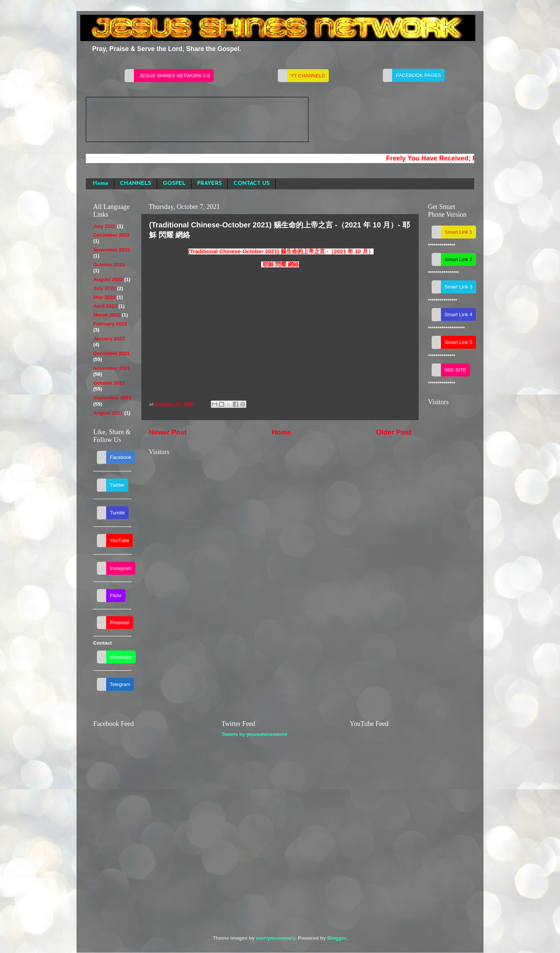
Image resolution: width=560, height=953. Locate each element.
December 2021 (112, 353)
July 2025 (104, 226)
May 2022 (104, 297)
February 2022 (110, 324)
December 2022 (112, 235)
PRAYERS (210, 184)
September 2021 (112, 398)
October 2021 (109, 383)
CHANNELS (136, 184)
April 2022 (105, 306)
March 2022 (107, 315)
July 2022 (104, 288)
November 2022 (112, 250)
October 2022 (109, 265)
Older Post (394, 432)
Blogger (337, 938)
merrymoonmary (276, 938)
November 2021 (112, 368)
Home (101, 184)
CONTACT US (252, 184)
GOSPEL (174, 184)
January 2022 (109, 339)
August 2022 (108, 279)
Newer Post (168, 432)
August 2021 (108, 413)
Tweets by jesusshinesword (254, 734)
